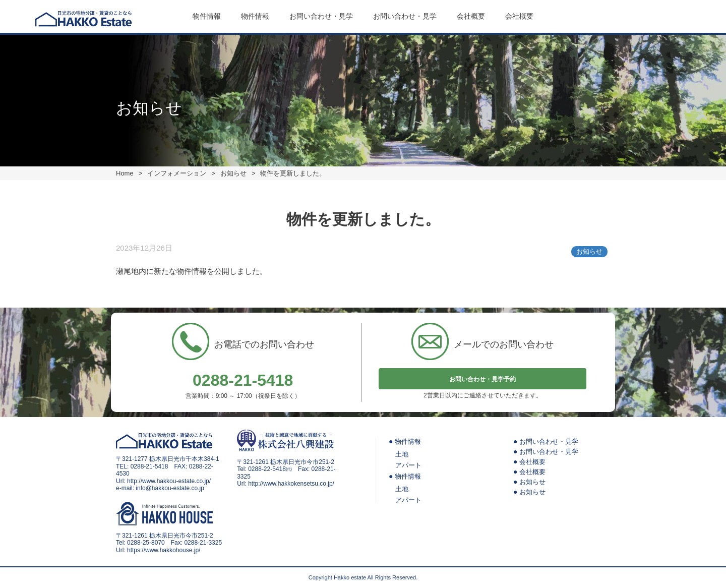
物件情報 (207, 16)
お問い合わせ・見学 (321, 16)
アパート (408, 465)
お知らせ (589, 251)
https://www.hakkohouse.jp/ (164, 550)
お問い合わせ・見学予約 (482, 379)
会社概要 (471, 16)
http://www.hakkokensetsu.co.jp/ (291, 484)
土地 (402, 454)
